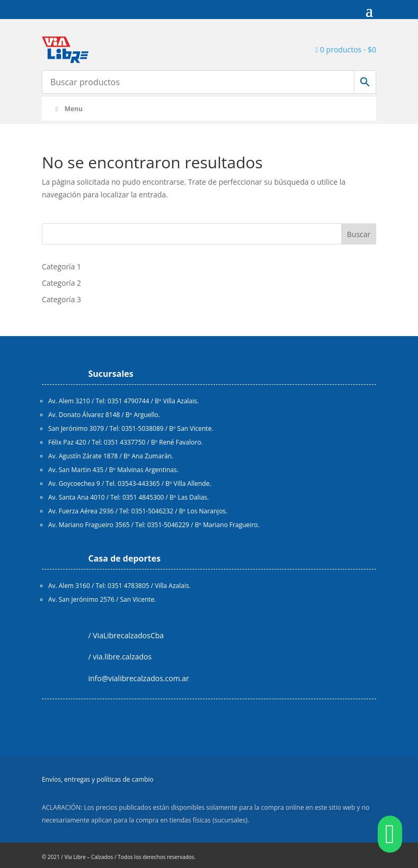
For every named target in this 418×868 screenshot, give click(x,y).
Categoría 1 (61, 266)
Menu (68, 109)
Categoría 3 (61, 299)
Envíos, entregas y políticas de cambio (98, 779)
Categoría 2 (61, 283)
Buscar (359, 234)
